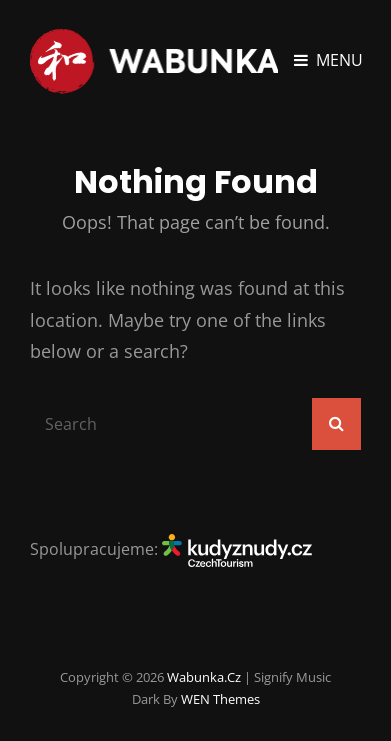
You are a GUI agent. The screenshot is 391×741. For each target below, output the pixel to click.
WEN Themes (220, 699)
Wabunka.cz (204, 677)
